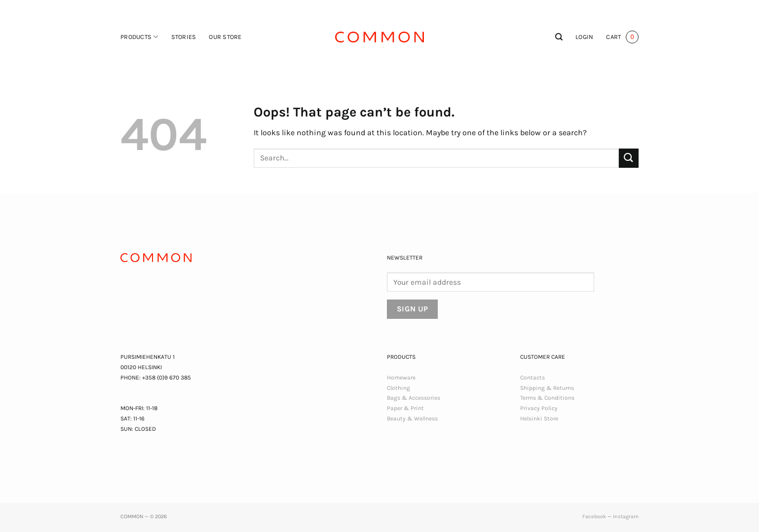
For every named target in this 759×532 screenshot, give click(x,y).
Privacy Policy (539, 408)
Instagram (626, 516)
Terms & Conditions (547, 398)
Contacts (532, 378)
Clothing (398, 388)
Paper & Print (405, 408)
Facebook (594, 516)
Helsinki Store (539, 418)
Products (139, 37)
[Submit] (629, 158)
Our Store (225, 37)
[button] (584, 37)
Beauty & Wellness (412, 418)
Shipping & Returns (547, 388)
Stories (184, 37)
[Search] (559, 37)
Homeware (401, 378)
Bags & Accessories (414, 398)
